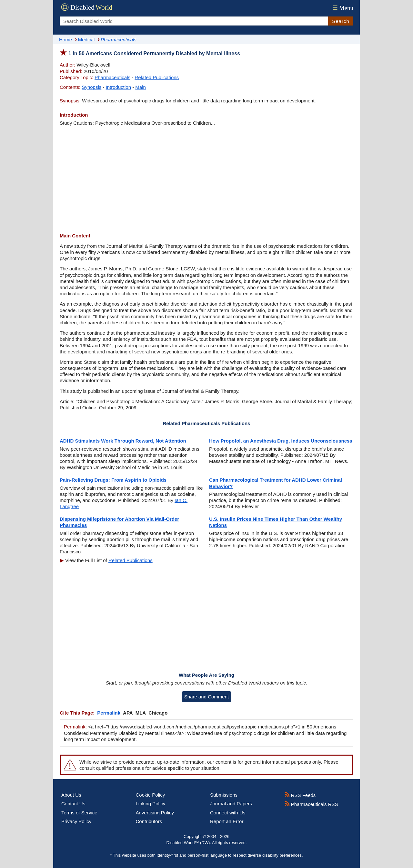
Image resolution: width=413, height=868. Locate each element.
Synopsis (91, 87)
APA (128, 713)
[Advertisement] (206, 179)
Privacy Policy (76, 821)
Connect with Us (228, 813)
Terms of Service (79, 813)
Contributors (149, 821)
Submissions (224, 795)
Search (341, 21)
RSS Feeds (300, 795)
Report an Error (227, 821)
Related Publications (157, 77)
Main (141, 87)
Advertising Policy (155, 813)
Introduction (118, 87)
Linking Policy (151, 804)
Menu (342, 8)
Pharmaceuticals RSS (311, 804)
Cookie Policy (151, 795)
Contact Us (73, 804)
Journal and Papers (231, 804)
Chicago (158, 713)
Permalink (109, 713)
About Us (71, 795)
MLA (141, 713)
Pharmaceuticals (112, 77)
